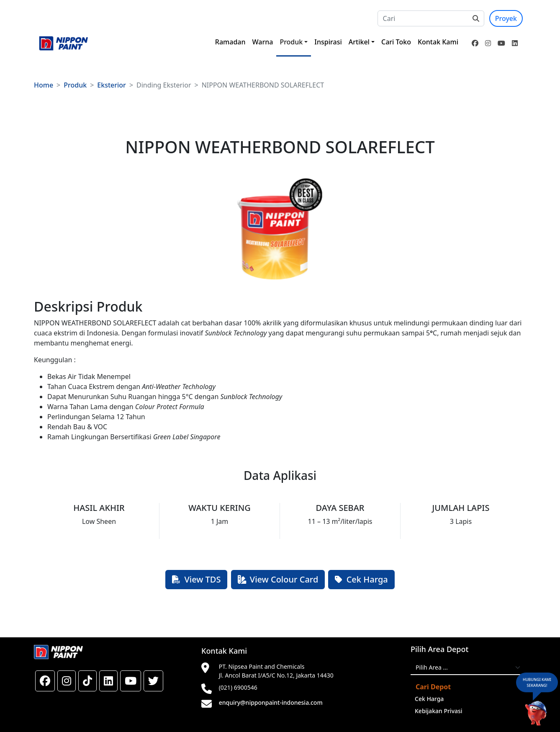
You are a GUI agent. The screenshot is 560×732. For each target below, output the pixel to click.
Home (44, 85)
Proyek (506, 18)
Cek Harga (361, 579)
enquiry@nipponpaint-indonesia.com (271, 702)
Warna (263, 42)
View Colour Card (278, 579)
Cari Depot (433, 687)
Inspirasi (328, 42)
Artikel (359, 42)
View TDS (196, 579)
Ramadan (230, 42)
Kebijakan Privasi (439, 711)
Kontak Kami (438, 42)
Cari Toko (396, 42)
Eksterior (112, 85)
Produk (291, 42)
